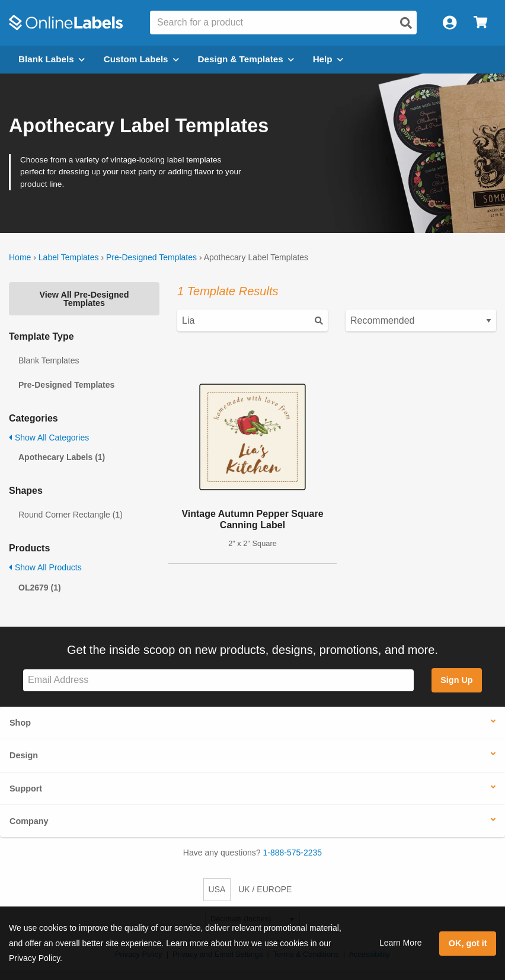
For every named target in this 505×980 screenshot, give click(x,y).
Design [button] (24, 755)
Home (20, 257)
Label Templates (69, 257)
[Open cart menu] (480, 23)
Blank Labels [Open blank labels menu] (52, 59)
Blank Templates (49, 360)
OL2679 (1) (40, 588)
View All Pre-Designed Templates (84, 299)
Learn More (401, 943)
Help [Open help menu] (328, 59)
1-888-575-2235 (293, 853)
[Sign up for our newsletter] (218, 680)
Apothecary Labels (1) (62, 457)
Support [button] (26, 789)
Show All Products (45, 567)
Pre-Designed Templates (151, 257)
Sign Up (456, 680)
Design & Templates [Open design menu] (246, 59)
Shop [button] (20, 723)
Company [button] (29, 821)
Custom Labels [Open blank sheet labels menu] (141, 59)
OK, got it (468, 943)
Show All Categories (49, 438)
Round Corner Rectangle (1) (71, 515)
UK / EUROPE (265, 889)
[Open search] (406, 23)
